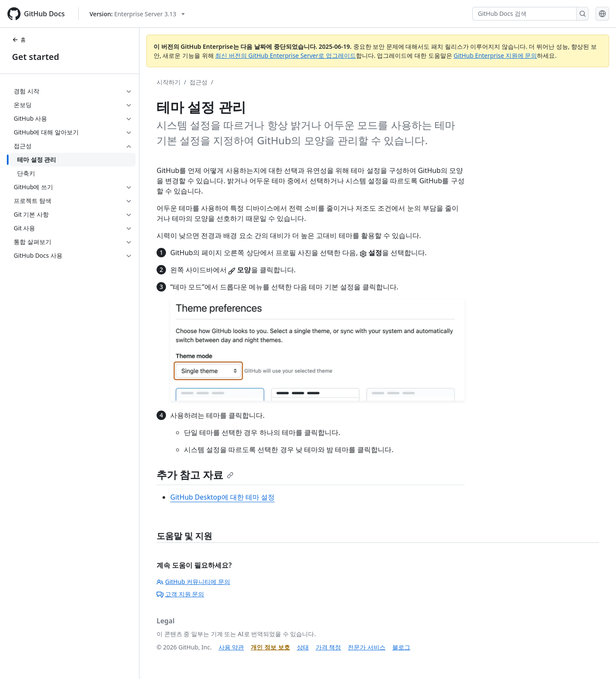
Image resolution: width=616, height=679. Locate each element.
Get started (36, 57)
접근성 (198, 82)
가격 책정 (329, 647)
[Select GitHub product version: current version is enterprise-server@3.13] (137, 14)
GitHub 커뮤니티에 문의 (193, 582)
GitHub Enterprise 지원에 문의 (495, 55)
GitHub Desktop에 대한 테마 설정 (222, 497)
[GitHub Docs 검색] (524, 14)
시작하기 (169, 82)
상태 (303, 647)
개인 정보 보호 (270, 647)
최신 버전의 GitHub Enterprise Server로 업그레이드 (286, 55)
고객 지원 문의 (180, 594)
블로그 (401, 647)
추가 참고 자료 (195, 475)
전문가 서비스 (367, 647)
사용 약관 (231, 647)
